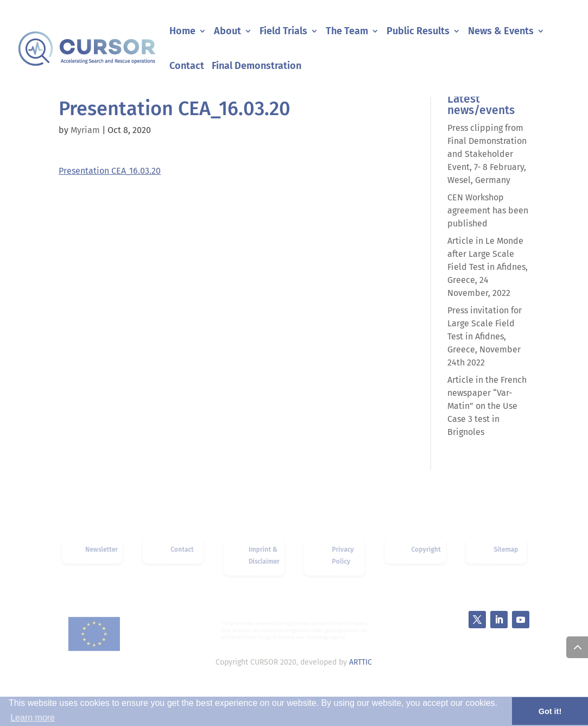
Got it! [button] (550, 711)
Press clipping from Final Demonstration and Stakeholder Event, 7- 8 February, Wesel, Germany (487, 154)
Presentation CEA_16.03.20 (110, 171)
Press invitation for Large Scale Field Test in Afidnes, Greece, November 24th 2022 (485, 336)
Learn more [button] (33, 718)
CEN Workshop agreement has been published (488, 210)
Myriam (85, 130)
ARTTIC (361, 662)
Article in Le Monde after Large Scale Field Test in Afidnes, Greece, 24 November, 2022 (488, 267)
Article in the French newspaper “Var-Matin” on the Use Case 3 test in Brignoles (487, 406)
